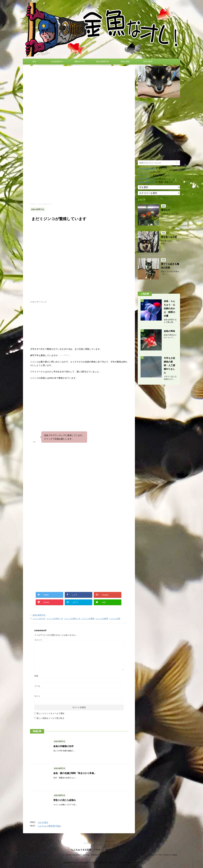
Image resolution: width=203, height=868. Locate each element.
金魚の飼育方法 (102, 61)
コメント (38, 640)
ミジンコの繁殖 (88, 619)
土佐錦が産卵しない (147, 179)
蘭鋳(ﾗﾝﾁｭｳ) (80, 61)
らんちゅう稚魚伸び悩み (49, 826)
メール (37, 686)
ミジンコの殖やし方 (72, 619)
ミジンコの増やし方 (55, 619)
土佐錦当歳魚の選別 (147, 168)
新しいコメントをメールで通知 (50, 713)
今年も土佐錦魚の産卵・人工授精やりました (169, 365)
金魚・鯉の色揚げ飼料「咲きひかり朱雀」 (75, 773)
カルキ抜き (43, 822)
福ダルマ (166, 210)
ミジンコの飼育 (102, 619)
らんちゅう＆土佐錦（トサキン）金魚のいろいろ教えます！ (101, 850)
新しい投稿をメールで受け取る (50, 718)
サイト (37, 696)
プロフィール (101, 843)
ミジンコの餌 (115, 619)
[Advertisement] (79, 176)
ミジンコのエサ (39, 619)
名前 (36, 676)
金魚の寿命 (169, 331)
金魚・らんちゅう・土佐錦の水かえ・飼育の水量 (169, 308)
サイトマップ (144, 172)
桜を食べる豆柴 (169, 237)
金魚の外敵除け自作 (63, 746)
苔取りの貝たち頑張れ (65, 800)
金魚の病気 (125, 61)
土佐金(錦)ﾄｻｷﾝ (57, 61)
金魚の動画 (148, 61)
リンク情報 (88, 843)
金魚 (34, 61)
